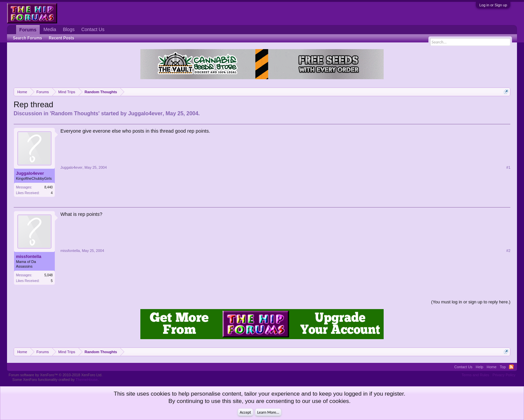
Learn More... (268, 412)
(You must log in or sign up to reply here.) (471, 302)
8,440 (49, 187)
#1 (508, 167)
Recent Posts (61, 38)
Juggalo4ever (145, 113)
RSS (511, 367)
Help (480, 367)
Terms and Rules (475, 375)
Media (50, 29)
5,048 (49, 275)
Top (503, 367)
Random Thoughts (75, 113)
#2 (508, 251)
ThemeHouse (87, 380)
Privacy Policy (504, 375)
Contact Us (93, 29)
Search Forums (28, 38)
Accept (245, 412)
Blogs (69, 29)
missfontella (29, 256)
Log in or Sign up (493, 5)
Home (491, 367)
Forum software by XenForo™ (56, 375)
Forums (28, 30)
